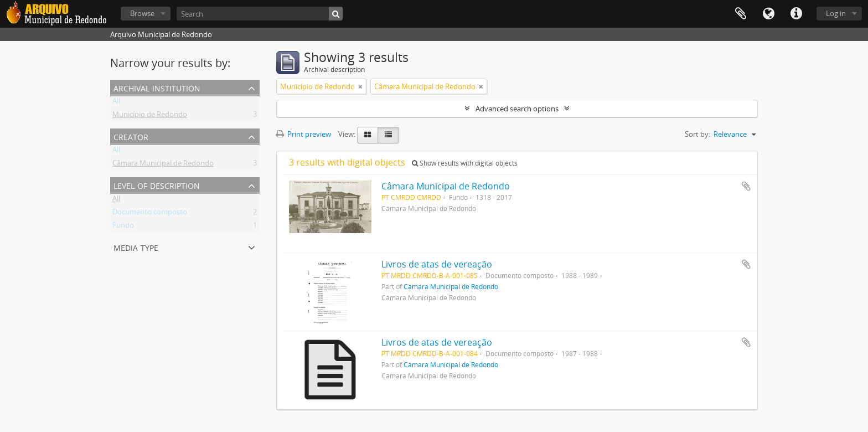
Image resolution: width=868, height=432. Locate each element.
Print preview (304, 134)
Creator (131, 136)
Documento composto (150, 214)
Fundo (123, 227)
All (116, 103)
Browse (142, 13)
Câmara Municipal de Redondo (163, 165)
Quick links (796, 14)
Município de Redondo (150, 116)
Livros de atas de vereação (437, 264)
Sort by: (697, 134)
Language (768, 14)
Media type (136, 247)
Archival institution (157, 87)
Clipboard (741, 14)
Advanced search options (517, 109)
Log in (836, 13)
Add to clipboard (746, 186)
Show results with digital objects (465, 163)
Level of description (157, 185)
